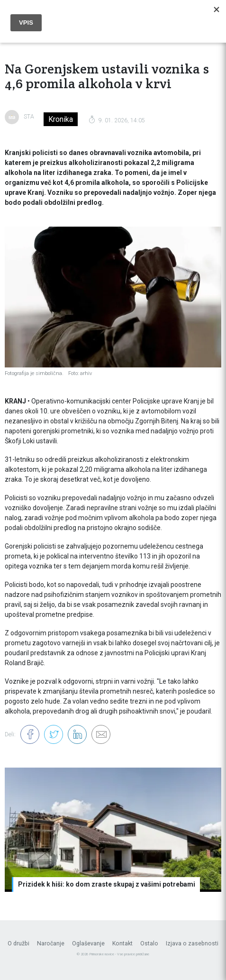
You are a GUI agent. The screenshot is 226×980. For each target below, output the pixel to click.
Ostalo (149, 943)
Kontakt (122, 943)
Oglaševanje (88, 943)
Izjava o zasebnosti (192, 943)
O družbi (18, 943)
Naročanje (51, 943)
